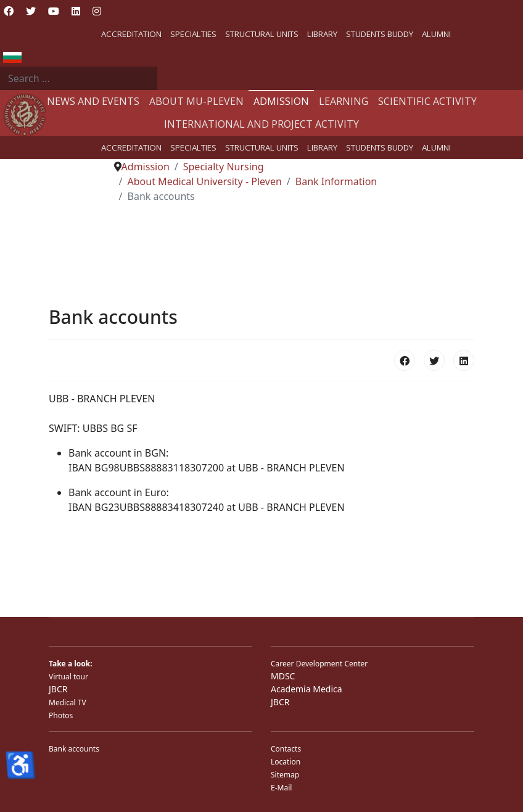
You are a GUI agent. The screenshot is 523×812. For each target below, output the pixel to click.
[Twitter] (31, 11)
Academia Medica (307, 689)
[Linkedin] (76, 11)
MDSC (283, 676)
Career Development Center (319, 664)
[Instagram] (97, 11)
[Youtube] (54, 11)
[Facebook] (9, 11)
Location (286, 762)
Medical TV (68, 702)
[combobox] (79, 78)
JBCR (58, 689)
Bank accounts (74, 749)
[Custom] (118, 11)
